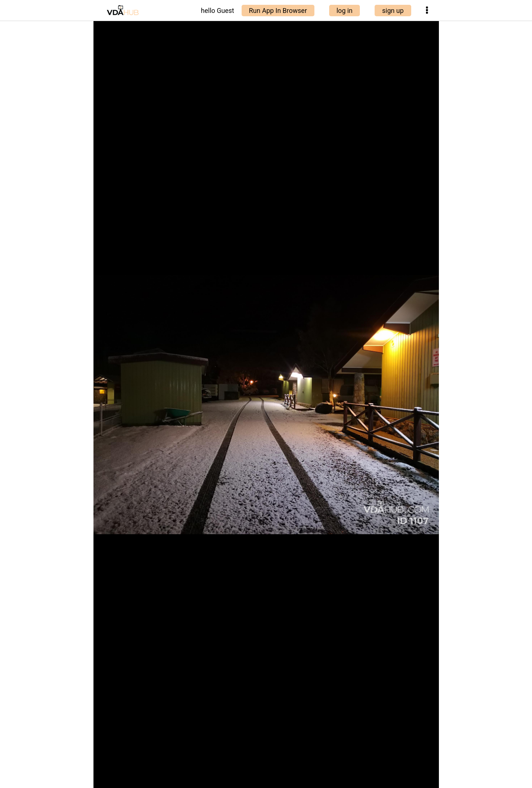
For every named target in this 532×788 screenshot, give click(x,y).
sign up (393, 11)
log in (345, 11)
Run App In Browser (278, 11)
